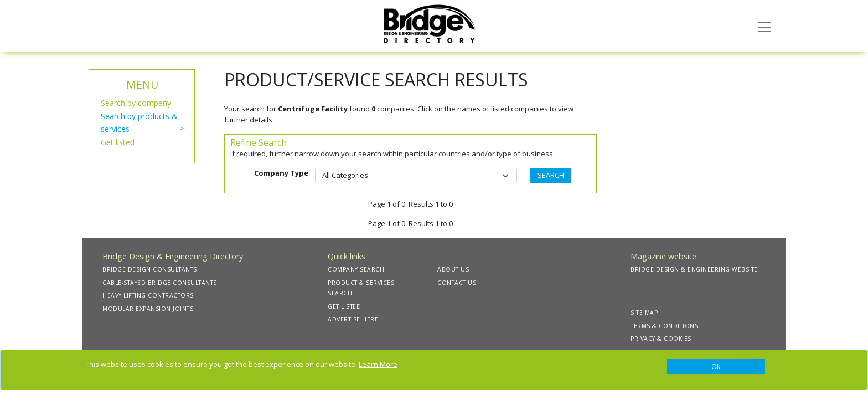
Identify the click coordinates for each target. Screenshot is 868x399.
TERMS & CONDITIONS (664, 326)
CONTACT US (457, 283)
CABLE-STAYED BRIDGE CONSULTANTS (160, 283)
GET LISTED (344, 306)
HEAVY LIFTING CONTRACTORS (148, 295)
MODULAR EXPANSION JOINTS (148, 309)
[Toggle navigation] (764, 26)
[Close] (716, 367)
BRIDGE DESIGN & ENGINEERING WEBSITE (694, 269)
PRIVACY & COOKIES (661, 339)
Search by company (136, 103)
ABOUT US (453, 269)
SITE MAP (644, 313)
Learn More (378, 364)
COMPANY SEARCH (356, 269)
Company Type (281, 173)
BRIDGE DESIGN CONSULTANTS (150, 269)
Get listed (118, 142)
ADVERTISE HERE (353, 319)
